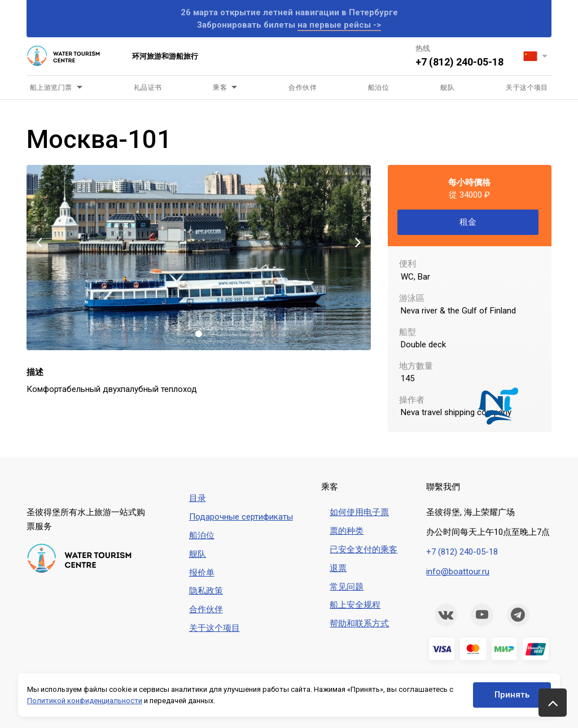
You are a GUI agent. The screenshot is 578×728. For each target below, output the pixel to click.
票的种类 (347, 531)
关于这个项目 (527, 88)
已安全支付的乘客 (364, 550)
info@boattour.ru (458, 572)
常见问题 (347, 587)
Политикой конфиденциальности (85, 701)
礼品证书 (148, 88)
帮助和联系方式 (359, 624)
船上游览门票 (51, 88)
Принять (512, 695)
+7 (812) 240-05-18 (459, 62)
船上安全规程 (355, 605)
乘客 (220, 88)
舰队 (447, 88)
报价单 (202, 573)
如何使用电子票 (359, 512)
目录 (198, 498)
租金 (468, 222)
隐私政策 (206, 591)
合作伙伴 (303, 88)
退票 (338, 568)
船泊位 (378, 88)
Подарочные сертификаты (241, 517)
